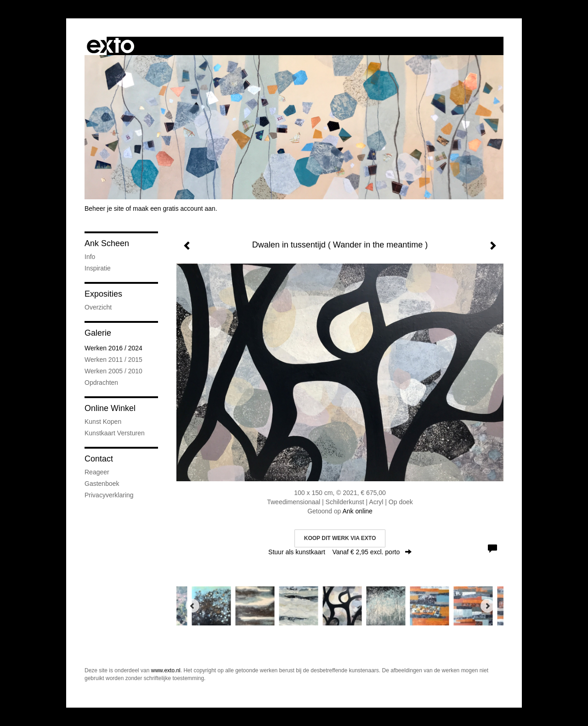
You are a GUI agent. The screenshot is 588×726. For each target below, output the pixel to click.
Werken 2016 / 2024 (113, 348)
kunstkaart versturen (115, 433)
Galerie (98, 333)
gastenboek (102, 484)
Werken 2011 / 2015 (113, 360)
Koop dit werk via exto (340, 538)
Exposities (103, 294)
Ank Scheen (107, 243)
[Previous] (192, 606)
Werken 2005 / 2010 (113, 371)
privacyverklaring (109, 495)
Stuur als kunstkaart (340, 552)
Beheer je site (104, 208)
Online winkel (110, 408)
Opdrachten (101, 383)
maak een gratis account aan (174, 208)
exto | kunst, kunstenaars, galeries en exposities (110, 46)
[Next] (487, 606)
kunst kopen (103, 422)
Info (90, 257)
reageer (97, 472)
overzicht (98, 307)
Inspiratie (98, 268)
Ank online (357, 511)
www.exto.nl (166, 670)
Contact (99, 459)
